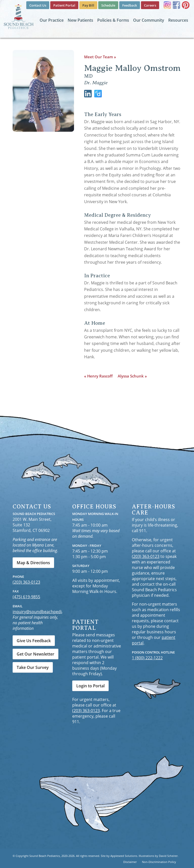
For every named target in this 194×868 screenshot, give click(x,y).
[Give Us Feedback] (34, 641)
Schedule (108, 5)
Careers (150, 5)
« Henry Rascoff (98, 376)
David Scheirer (168, 856)
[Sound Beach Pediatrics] (19, 16)
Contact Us (38, 5)
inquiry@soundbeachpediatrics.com (47, 612)
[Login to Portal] (90, 686)
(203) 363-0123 (26, 582)
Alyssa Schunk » (132, 376)
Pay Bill (88, 5)
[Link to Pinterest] (186, 5)
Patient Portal (64, 5)
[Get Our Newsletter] (35, 654)
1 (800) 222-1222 (147, 658)
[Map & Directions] (33, 563)
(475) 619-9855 (26, 597)
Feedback (130, 5)
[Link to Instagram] (167, 5)
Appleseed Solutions (124, 856)
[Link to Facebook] (176, 5)
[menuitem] (38, 5)
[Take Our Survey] (33, 667)
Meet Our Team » (100, 57)
